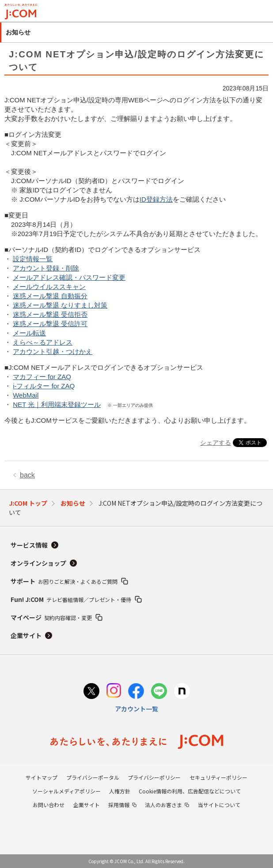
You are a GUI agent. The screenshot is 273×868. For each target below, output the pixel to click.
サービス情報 (29, 545)
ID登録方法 (156, 199)
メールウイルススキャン (49, 287)
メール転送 (29, 333)
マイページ (51, 617)
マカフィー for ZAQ (42, 377)
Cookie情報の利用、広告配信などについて (190, 791)
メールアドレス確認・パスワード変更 (69, 277)
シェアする (216, 443)
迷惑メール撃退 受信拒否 (50, 314)
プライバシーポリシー (154, 777)
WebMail (26, 395)
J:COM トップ (28, 503)
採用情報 (119, 805)
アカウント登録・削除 (46, 268)
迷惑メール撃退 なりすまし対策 (60, 305)
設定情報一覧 (33, 259)
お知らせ (73, 503)
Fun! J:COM (71, 599)
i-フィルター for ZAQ (44, 386)
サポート (64, 581)
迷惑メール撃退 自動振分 (50, 296)
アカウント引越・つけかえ (53, 351)
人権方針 (120, 791)
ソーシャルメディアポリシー (66, 791)
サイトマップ (42, 777)
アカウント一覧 (136, 709)
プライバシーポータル (93, 777)
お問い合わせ (49, 805)
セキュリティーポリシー (218, 777)
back (27, 475)
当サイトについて (219, 805)
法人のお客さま (163, 805)
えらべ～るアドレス (43, 342)
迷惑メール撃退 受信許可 (50, 324)
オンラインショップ (38, 563)
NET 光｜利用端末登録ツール (57, 404)
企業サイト (26, 635)
